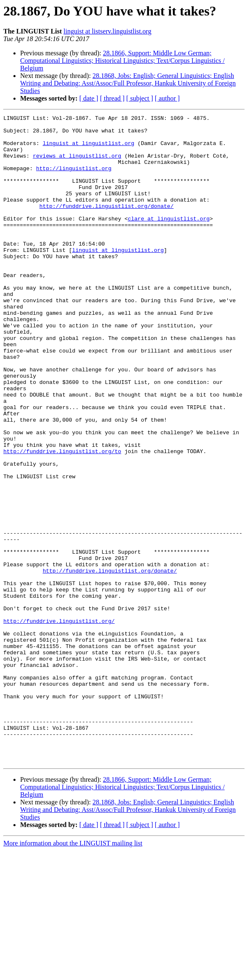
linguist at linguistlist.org (89, 149)
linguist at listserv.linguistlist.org (107, 31)
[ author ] (167, 98)
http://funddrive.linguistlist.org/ (59, 723)
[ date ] (89, 98)
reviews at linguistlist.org (77, 164)
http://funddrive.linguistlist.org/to (62, 519)
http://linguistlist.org (74, 179)
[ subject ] (140, 98)
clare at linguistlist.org (168, 240)
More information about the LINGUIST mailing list (73, 973)
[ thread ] (112, 98)
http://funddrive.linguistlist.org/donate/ (107, 225)
